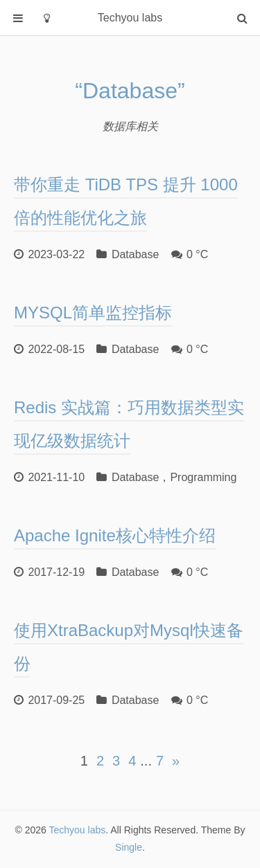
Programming (203, 477)
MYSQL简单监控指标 (93, 313)
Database (136, 254)
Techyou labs (78, 830)
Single (129, 847)
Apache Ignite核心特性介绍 (115, 535)
